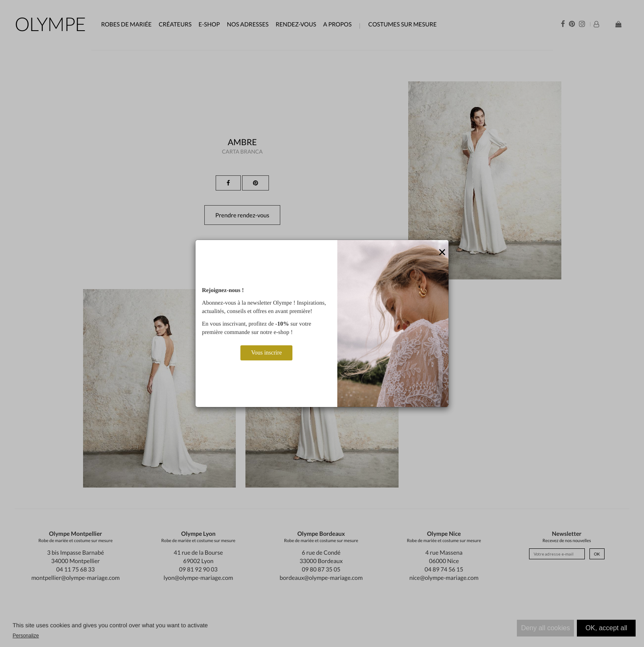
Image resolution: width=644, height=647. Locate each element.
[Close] (442, 253)
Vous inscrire (266, 353)
